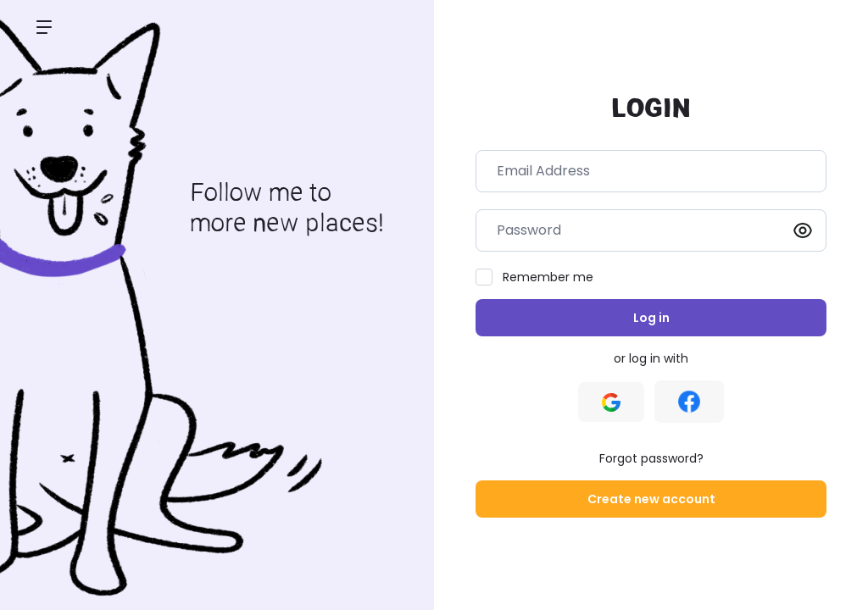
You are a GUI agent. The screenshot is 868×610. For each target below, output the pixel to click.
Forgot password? (651, 458)
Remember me (548, 277)
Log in (651, 318)
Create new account (651, 499)
